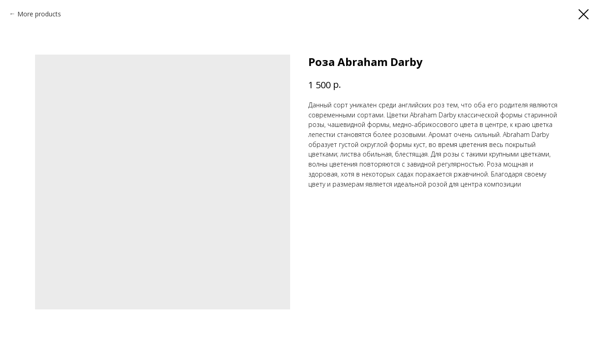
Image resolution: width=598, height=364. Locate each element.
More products (39, 14)
